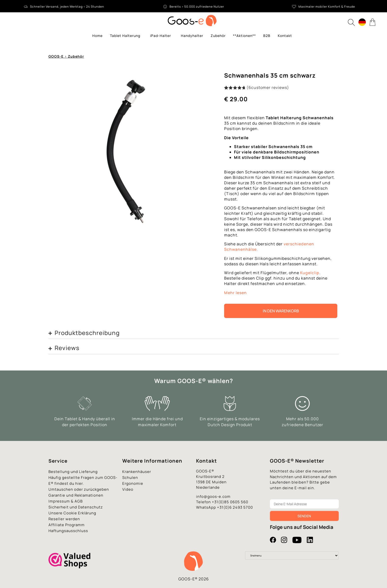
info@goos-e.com (213, 496)
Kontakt (285, 36)
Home (97, 36)
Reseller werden (64, 519)
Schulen (130, 478)
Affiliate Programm (67, 525)
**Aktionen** (244, 36)
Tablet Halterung (126, 36)
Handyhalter (192, 36)
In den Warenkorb (281, 311)
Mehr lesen (235, 293)
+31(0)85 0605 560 (230, 502)
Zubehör (218, 36)
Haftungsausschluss (68, 531)
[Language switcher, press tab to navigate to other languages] (362, 22)
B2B (267, 36)
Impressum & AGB (66, 501)
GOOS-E (56, 56)
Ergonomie (133, 483)
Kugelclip (310, 273)
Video (128, 489)
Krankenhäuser (137, 472)
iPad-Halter (162, 36)
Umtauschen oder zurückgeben (79, 489)
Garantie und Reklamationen (76, 495)
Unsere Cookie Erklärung (72, 513)
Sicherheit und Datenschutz (76, 507)
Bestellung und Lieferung (73, 472)
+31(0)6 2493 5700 (235, 507)
